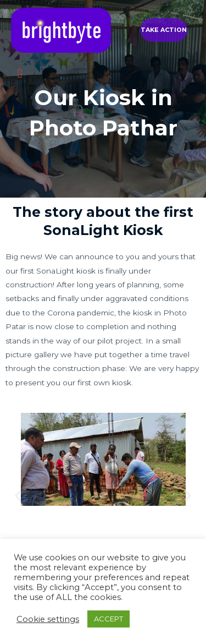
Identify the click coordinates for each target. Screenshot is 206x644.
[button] (164, 30)
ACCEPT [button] (108, 619)
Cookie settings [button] (48, 619)
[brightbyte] (61, 30)
